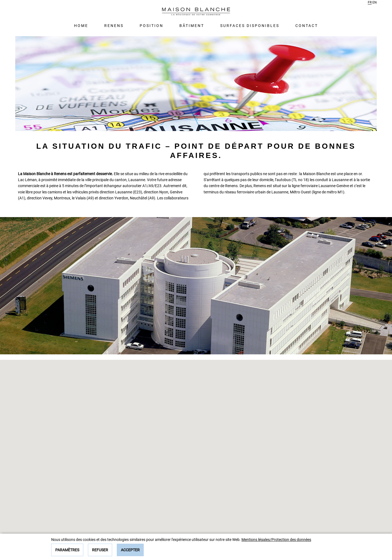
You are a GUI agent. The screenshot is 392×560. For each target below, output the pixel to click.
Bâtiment (192, 26)
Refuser (100, 550)
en (375, 2)
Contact (307, 26)
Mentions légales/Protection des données (276, 540)
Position (151, 26)
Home (81, 26)
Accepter (130, 550)
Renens (114, 26)
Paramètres (67, 550)
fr (370, 2)
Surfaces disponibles (250, 26)
